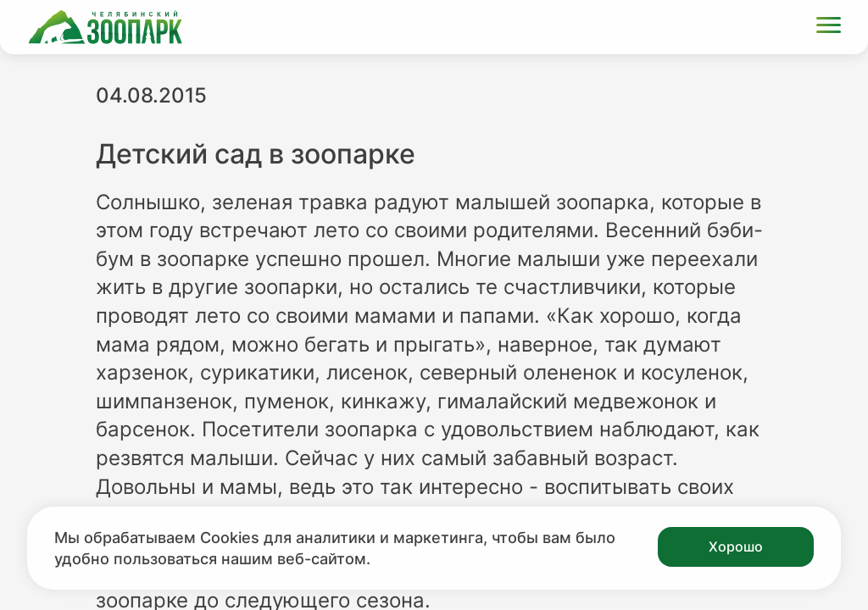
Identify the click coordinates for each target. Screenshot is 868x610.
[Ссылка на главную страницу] (105, 27)
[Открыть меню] (829, 28)
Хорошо (736, 546)
